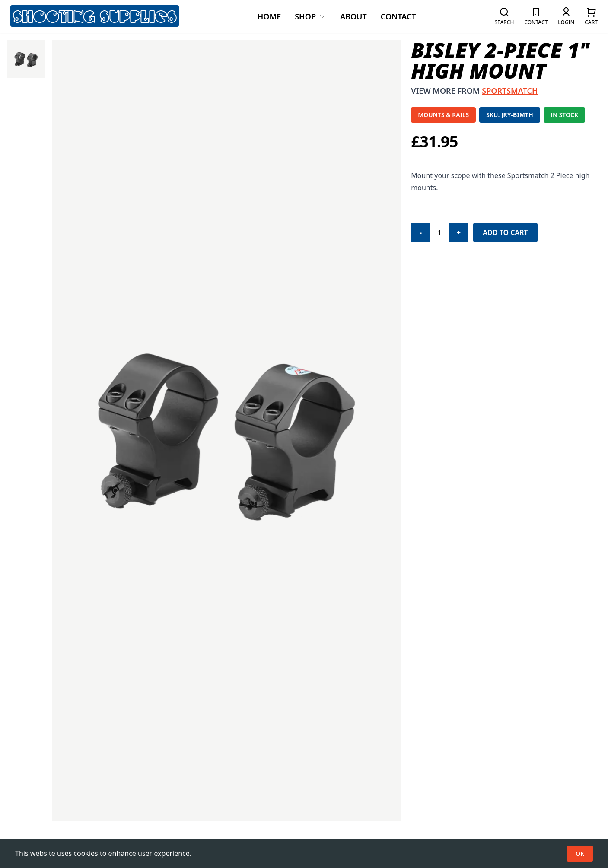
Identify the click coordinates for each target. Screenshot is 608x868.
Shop (310, 16)
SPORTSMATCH (510, 91)
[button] (504, 16)
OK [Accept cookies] (580, 854)
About (353, 16)
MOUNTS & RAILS (443, 115)
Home (269, 16)
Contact (398, 16)
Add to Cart (505, 232)
